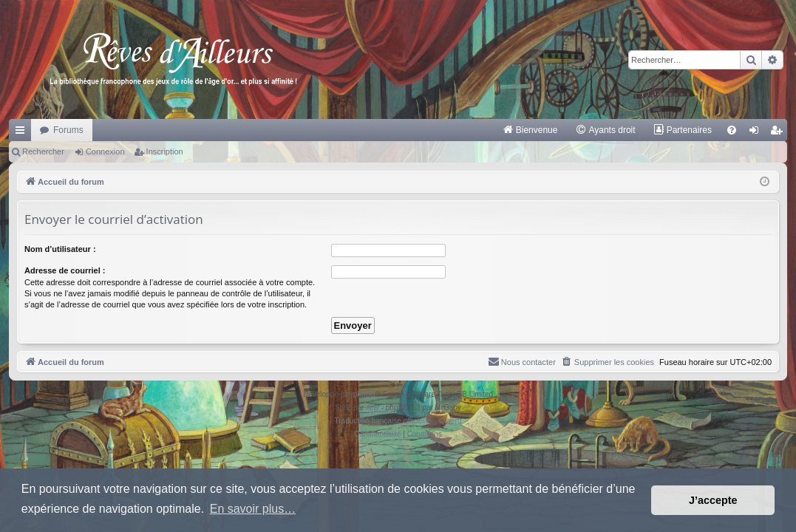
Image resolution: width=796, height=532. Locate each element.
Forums (68, 130)
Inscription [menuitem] (779, 133)
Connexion (105, 151)
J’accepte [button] (713, 500)
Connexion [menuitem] (757, 133)
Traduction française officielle (382, 421)
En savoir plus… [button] (253, 509)
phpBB (364, 394)
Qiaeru (450, 421)
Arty (373, 407)
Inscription (165, 151)
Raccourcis (23, 133)
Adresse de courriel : (65, 270)
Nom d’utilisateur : (60, 249)
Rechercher (43, 151)
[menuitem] (530, 130)
